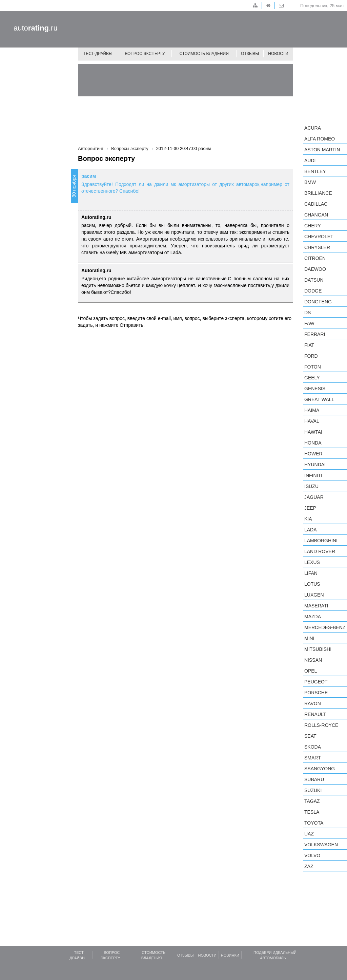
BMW (310, 182)
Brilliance (318, 193)
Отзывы (250, 54)
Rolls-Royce (321, 725)
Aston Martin (322, 150)
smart (313, 758)
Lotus (312, 584)
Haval (312, 421)
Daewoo (315, 269)
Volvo (312, 855)
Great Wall (319, 399)
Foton (313, 367)
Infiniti (313, 475)
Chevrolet (319, 237)
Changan (316, 215)
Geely (312, 378)
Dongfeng (318, 302)
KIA (308, 519)
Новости (278, 54)
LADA (311, 530)
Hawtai (313, 432)
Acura (313, 128)
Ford (311, 356)
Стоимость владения (204, 54)
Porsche (316, 693)
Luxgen (314, 595)
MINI (309, 638)
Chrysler (317, 247)
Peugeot (316, 682)
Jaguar (314, 497)
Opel (311, 671)
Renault (315, 714)
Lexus (312, 562)
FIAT (309, 345)
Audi (310, 161)
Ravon (313, 703)
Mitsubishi (318, 649)
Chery (313, 226)
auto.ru (36, 28)
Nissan (313, 660)
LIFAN (311, 573)
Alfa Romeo (320, 139)
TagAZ (312, 801)
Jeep (310, 508)
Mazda (313, 617)
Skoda (313, 747)
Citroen (315, 258)
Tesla (312, 812)
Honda (313, 443)
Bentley (315, 171)
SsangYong (320, 769)
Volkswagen (321, 845)
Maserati (316, 606)
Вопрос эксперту (145, 54)
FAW (309, 323)
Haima (312, 410)
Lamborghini (321, 541)
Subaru (314, 779)
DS (308, 313)
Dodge (313, 291)
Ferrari (315, 334)
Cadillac (316, 204)
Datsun (314, 280)
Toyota (314, 823)
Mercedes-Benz (325, 627)
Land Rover (320, 551)
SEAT (310, 736)
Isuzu (311, 486)
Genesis (315, 389)
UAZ (309, 834)
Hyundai (315, 465)
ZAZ (309, 866)
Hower (313, 454)
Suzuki (313, 790)
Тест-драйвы (98, 54)
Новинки (230, 955)
